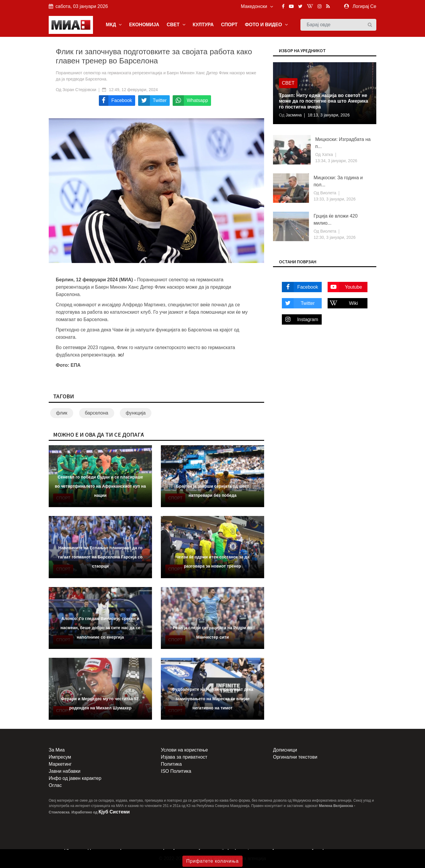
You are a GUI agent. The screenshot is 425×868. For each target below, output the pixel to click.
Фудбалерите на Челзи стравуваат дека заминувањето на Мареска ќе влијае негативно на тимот (212, 698)
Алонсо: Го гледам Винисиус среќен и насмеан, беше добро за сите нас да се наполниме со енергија (100, 628)
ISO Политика (176, 771)
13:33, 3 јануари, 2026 (334, 199)
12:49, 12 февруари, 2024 (133, 90)
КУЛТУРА (203, 25)
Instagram (300, 319)
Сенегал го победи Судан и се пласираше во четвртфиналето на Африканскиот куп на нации (100, 486)
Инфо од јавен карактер (75, 778)
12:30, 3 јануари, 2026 (334, 237)
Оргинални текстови (295, 757)
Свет (288, 83)
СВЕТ (176, 25)
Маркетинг (60, 764)
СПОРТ (229, 25)
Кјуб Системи (114, 812)
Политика (171, 764)
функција (136, 413)
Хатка (327, 154)
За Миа (57, 750)
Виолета (328, 193)
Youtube (345, 287)
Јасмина (293, 115)
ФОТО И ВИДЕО (266, 25)
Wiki (343, 303)
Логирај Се (364, 6)
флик (62, 413)
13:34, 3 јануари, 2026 (336, 161)
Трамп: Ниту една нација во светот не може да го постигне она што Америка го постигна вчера (323, 101)
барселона (97, 413)
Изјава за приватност (184, 757)
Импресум (60, 757)
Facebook (300, 287)
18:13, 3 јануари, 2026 (328, 115)
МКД (114, 25)
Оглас (55, 785)
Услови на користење (184, 750)
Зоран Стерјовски (80, 90)
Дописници (285, 750)
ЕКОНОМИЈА (144, 25)
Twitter (298, 303)
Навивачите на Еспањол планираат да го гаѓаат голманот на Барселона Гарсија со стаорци (100, 557)
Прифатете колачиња (212, 861)
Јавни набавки (64, 771)
